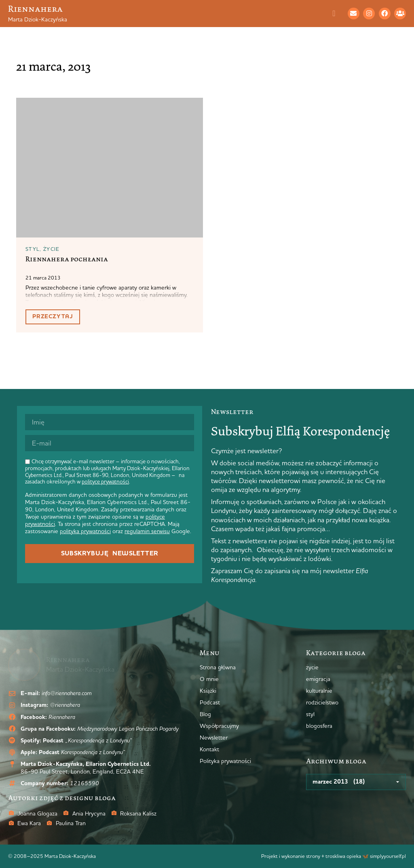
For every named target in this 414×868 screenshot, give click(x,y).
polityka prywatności (85, 531)
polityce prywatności (105, 481)
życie (52, 249)
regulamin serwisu (147, 531)
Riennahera (35, 9)
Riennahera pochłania (67, 259)
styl (33, 249)
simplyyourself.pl (388, 856)
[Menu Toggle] (338, 13)
